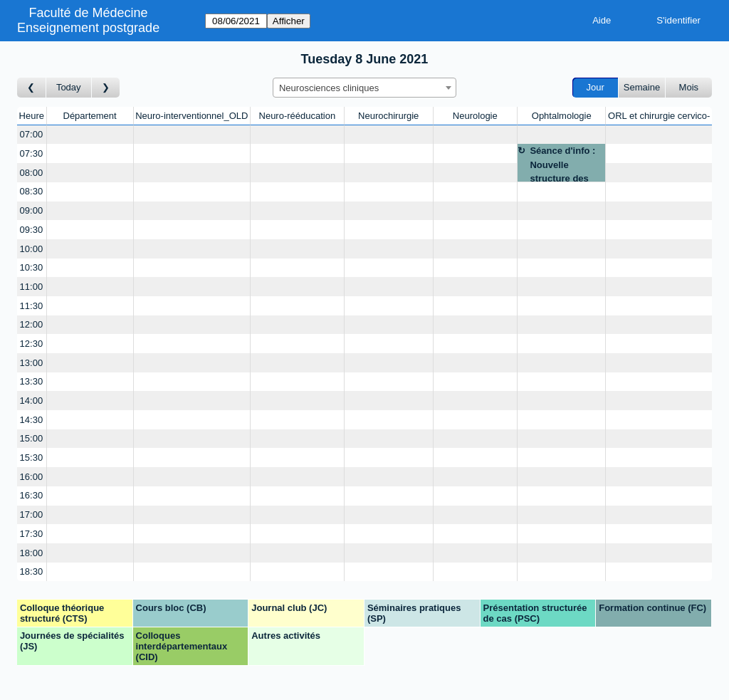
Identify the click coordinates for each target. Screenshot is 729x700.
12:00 (32, 324)
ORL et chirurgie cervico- (659, 116)
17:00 (32, 514)
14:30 (32, 420)
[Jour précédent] (32, 88)
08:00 (32, 173)
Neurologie (475, 116)
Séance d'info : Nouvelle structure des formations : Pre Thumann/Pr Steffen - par (565, 163)
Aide (602, 20)
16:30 (32, 495)
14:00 (32, 401)
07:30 (32, 153)
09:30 (32, 230)
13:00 (32, 363)
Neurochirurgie (388, 116)
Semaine (642, 87)
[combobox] (364, 88)
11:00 (32, 287)
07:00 (32, 134)
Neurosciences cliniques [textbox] (329, 88)
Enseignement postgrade (88, 28)
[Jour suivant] (106, 88)
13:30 (32, 381)
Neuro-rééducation (298, 116)
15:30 (32, 458)
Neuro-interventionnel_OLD (192, 116)
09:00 (32, 210)
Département (90, 116)
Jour (596, 87)
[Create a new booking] (90, 135)
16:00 (32, 477)
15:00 (32, 438)
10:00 (32, 249)
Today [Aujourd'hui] (69, 87)
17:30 (32, 534)
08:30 (32, 191)
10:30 (32, 267)
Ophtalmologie (562, 116)
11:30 (32, 306)
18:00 (32, 553)
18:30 (32, 571)
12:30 (32, 344)
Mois (689, 87)
